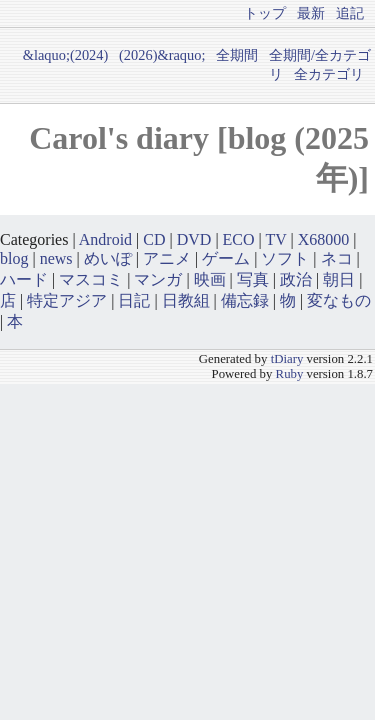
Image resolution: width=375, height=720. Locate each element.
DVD (194, 239)
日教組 (186, 300)
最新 (311, 13)
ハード (24, 279)
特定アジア (67, 300)
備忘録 (245, 300)
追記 (350, 13)
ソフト (285, 258)
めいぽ (108, 258)
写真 (253, 279)
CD (154, 239)
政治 (296, 279)
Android (105, 239)
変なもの (339, 300)
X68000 (324, 239)
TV (276, 239)
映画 (210, 279)
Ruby (290, 374)
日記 (134, 300)
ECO (239, 239)
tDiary (287, 359)
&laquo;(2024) (66, 55)
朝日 (339, 279)
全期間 (237, 55)
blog (14, 258)
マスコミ (91, 279)
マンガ (158, 279)
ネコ (337, 258)
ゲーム (226, 258)
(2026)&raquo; (162, 55)
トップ (265, 13)
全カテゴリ (329, 74)
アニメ (167, 258)
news (56, 258)
